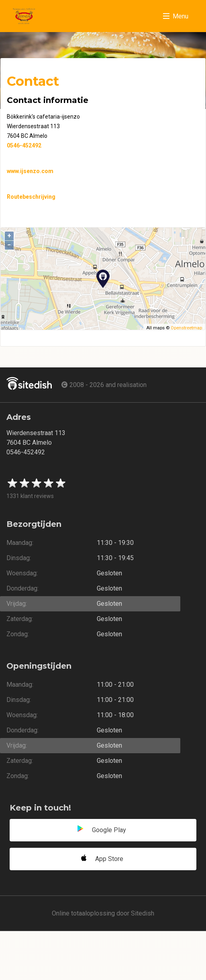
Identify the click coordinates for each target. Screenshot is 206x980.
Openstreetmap (186, 328)
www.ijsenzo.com (30, 171)
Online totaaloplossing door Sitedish (103, 913)
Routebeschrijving (31, 197)
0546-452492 (24, 145)
